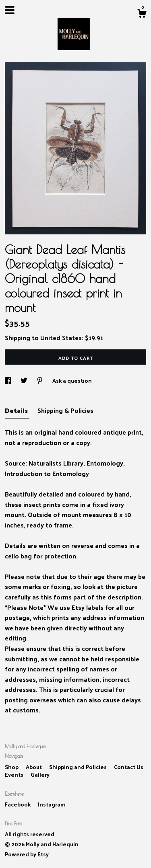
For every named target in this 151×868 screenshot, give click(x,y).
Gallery (40, 775)
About (34, 767)
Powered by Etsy (27, 854)
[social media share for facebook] (9, 381)
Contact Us (129, 767)
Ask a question (72, 381)
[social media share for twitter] (25, 381)
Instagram (52, 804)
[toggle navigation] (10, 10)
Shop (12, 767)
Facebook (18, 804)
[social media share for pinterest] (40, 381)
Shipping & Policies (65, 410)
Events (15, 775)
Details (17, 410)
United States (61, 338)
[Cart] (142, 14)
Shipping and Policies (79, 767)
